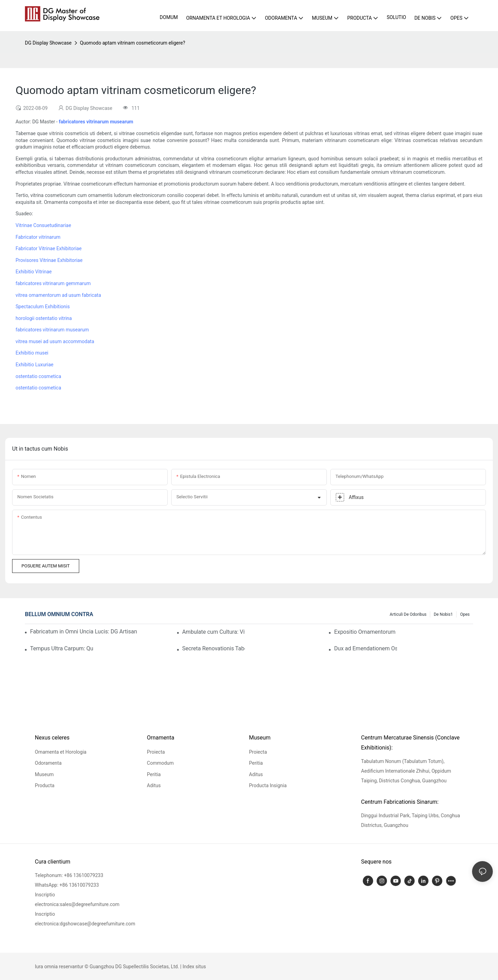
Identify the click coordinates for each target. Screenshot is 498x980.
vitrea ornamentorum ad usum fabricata (58, 295)
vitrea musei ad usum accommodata (55, 341)
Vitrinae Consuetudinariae (43, 225)
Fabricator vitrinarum (38, 237)
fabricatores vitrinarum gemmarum (53, 283)
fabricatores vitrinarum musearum (52, 330)
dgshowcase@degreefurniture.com (98, 924)
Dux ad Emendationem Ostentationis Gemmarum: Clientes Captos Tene (366, 648)
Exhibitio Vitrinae (34, 272)
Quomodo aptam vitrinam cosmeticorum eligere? (132, 43)
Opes (465, 614)
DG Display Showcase (48, 43)
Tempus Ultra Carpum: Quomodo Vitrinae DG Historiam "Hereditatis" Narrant (62, 648)
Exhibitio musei (32, 353)
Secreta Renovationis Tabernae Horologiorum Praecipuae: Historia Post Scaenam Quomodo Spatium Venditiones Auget (214, 648)
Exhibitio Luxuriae (35, 365)
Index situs (194, 967)
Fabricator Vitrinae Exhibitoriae (49, 248)
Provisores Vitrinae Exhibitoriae (49, 260)
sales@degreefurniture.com (90, 904)
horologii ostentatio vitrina (44, 318)
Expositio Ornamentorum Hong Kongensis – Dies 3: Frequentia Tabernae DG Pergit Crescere (366, 632)
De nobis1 (443, 614)
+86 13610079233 (84, 875)
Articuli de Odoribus (408, 614)
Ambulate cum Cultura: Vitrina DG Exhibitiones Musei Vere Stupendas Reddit (214, 632)
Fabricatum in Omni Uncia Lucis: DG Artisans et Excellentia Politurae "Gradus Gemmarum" (84, 632)
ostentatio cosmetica (38, 376)
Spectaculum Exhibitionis (43, 307)
